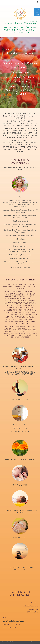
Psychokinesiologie (20, 399)
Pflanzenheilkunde (26, 460)
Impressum (33, 642)
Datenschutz (20, 643)
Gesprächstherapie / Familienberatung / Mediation (20, 368)
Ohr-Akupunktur (20, 485)
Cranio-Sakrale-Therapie (14, 510)
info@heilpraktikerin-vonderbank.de (13, 621)
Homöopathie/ (12, 460)
